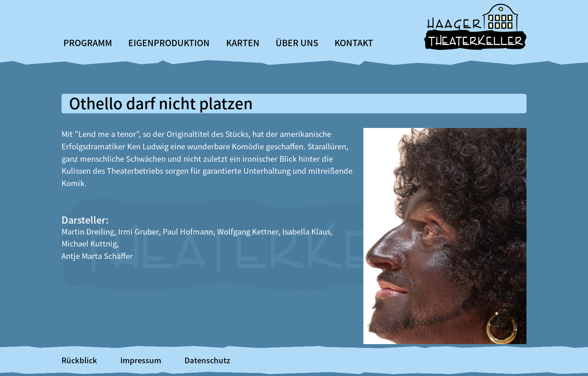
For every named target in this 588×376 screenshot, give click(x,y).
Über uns (297, 43)
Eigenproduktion (169, 43)
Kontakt (354, 43)
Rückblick (79, 360)
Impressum (141, 360)
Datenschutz (207, 360)
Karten (243, 43)
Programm (88, 43)
